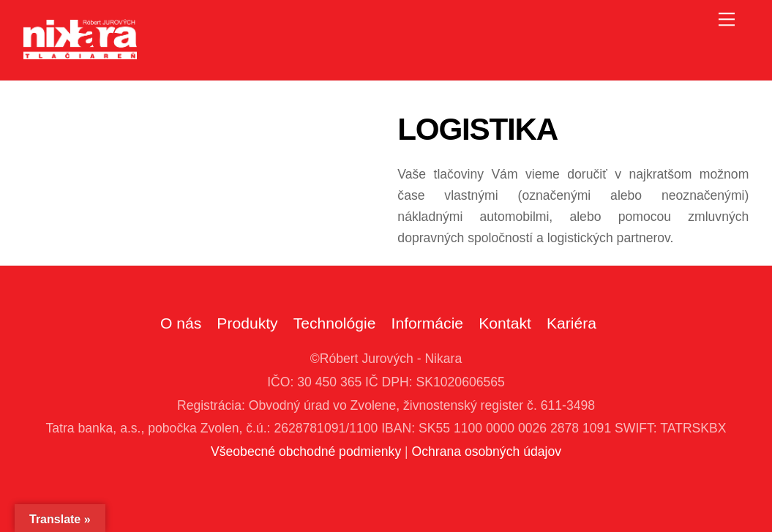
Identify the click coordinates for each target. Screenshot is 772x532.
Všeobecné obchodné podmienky (306, 452)
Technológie (335, 323)
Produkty (247, 323)
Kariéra (571, 323)
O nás (181, 323)
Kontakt (505, 323)
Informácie (428, 323)
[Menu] (727, 19)
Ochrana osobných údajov (487, 452)
